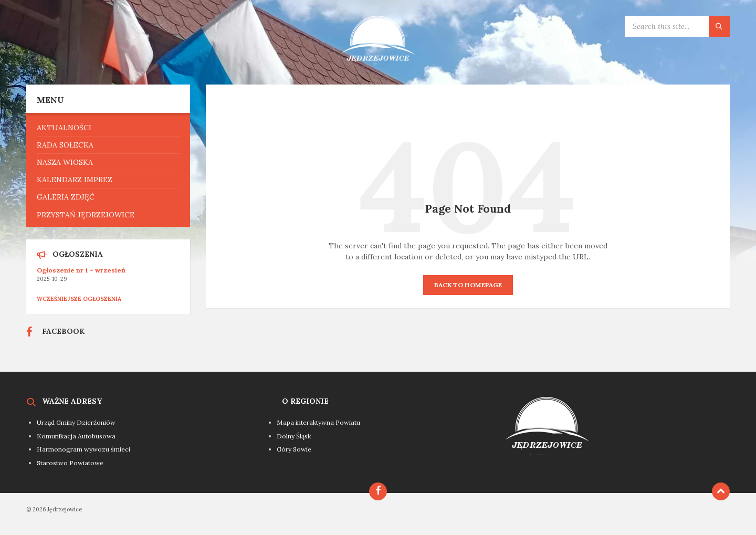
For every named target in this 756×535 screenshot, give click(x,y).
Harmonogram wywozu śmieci (83, 449)
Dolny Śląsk (294, 436)
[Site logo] (378, 64)
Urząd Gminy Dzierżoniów (76, 422)
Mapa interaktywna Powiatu (318, 422)
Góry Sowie (294, 449)
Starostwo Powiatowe (70, 463)
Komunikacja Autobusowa (76, 436)
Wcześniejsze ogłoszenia (79, 299)
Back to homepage (468, 285)
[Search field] (677, 26)
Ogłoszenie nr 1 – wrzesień (81, 270)
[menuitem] (108, 128)
